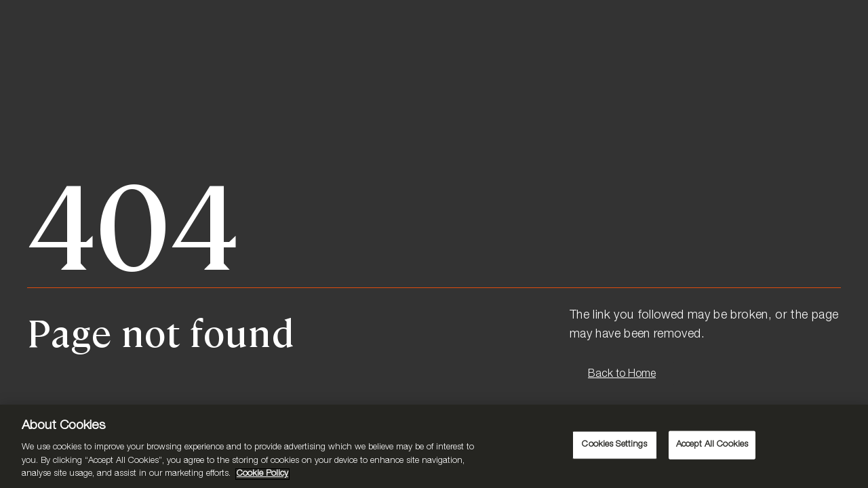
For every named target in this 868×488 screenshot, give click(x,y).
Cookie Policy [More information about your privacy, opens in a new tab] (262, 474)
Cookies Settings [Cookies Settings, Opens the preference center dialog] (614, 445)
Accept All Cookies (712, 445)
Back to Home (622, 375)
